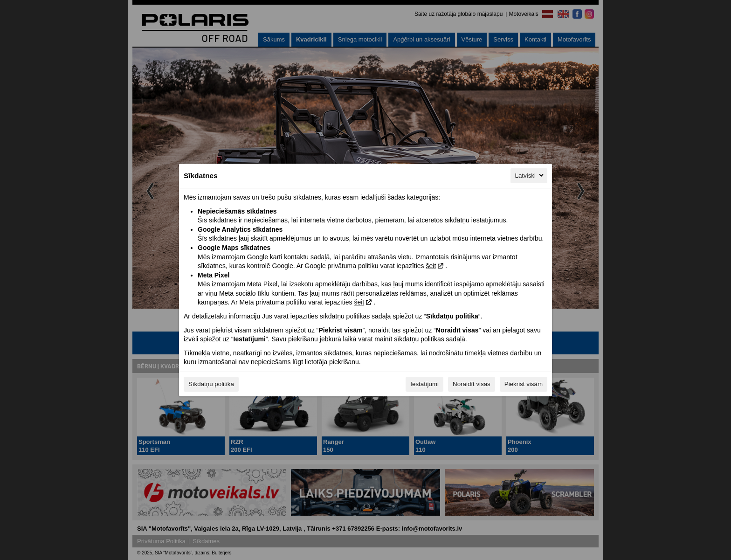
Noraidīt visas (472, 384)
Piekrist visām (524, 384)
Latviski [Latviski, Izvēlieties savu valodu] (530, 175)
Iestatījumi (424, 384)
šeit (431, 266)
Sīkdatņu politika (211, 384)
